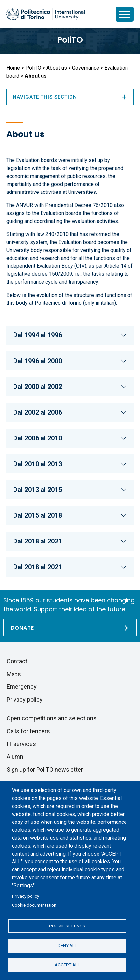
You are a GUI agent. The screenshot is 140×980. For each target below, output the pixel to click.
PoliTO (70, 40)
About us (57, 68)
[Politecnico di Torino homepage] (45, 14)
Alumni (16, 757)
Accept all (67, 965)
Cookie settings (67, 926)
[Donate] (70, 628)
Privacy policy (25, 896)
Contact (17, 661)
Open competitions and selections (52, 718)
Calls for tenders (28, 731)
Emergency (22, 687)
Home (13, 68)
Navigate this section (70, 97)
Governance (86, 68)
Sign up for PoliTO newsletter (45, 770)
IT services (21, 744)
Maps (14, 674)
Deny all (67, 945)
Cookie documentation (34, 905)
